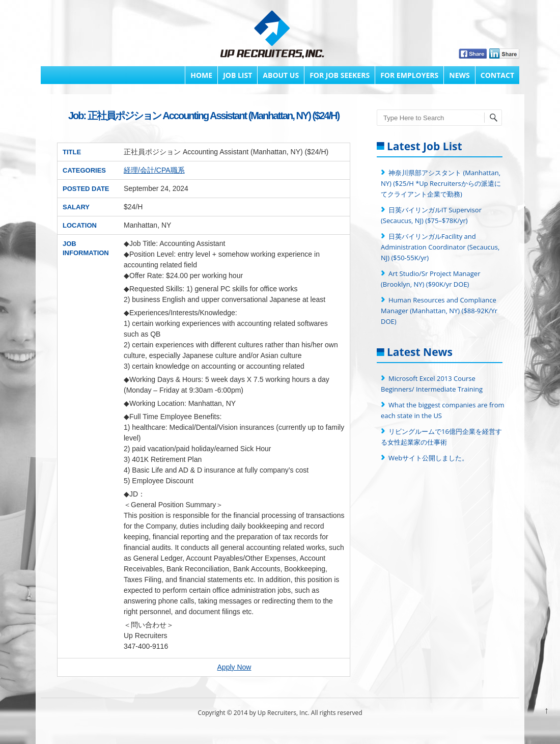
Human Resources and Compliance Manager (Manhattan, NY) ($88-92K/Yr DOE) (439, 311)
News (459, 75)
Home (201, 75)
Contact (497, 75)
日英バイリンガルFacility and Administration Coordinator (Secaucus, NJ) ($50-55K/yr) (440, 247)
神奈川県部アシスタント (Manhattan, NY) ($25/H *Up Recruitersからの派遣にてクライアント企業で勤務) (441, 183)
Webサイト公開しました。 (428, 458)
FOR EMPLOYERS (409, 75)
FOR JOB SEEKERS (340, 75)
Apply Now (234, 667)
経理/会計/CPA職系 (154, 170)
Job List (237, 75)
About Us (281, 75)
